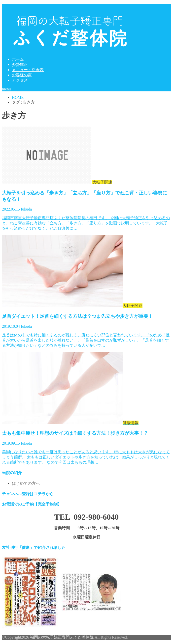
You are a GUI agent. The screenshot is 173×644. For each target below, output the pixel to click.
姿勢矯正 (20, 65)
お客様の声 (22, 75)
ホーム (18, 59)
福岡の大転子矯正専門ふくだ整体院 (62, 637)
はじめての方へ (26, 483)
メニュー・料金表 (28, 70)
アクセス (20, 80)
